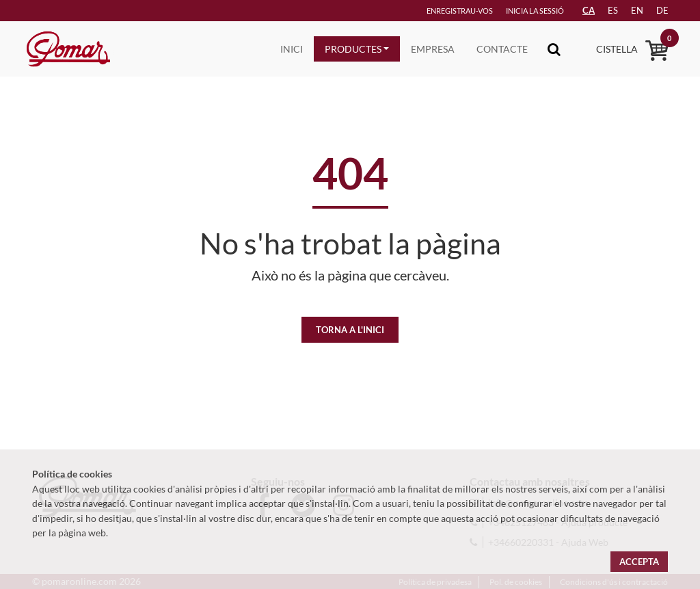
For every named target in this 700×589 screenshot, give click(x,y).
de (662, 10)
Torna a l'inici (350, 330)
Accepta (639, 562)
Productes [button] (353, 49)
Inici (292, 49)
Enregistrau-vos (460, 11)
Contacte (502, 49)
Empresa (433, 49)
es (613, 10)
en (637, 10)
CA (589, 10)
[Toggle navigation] (554, 49)
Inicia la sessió (535, 11)
